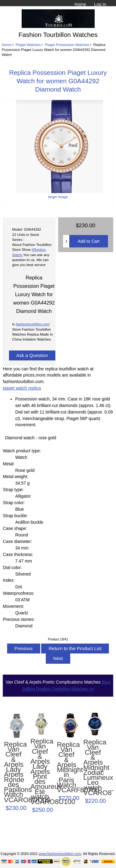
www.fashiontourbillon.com (60, 854)
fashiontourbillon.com (33, 324)
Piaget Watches (28, 45)
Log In (100, 4)
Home (80, 4)
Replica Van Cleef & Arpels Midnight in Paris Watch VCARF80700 (67, 767)
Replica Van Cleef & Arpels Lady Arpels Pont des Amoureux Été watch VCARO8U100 (40, 772)
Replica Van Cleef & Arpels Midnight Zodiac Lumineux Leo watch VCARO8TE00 (93, 768)
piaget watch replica (22, 388)
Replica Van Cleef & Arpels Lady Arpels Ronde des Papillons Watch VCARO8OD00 (14, 772)
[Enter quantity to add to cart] (66, 241)
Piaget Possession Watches (67, 45)
